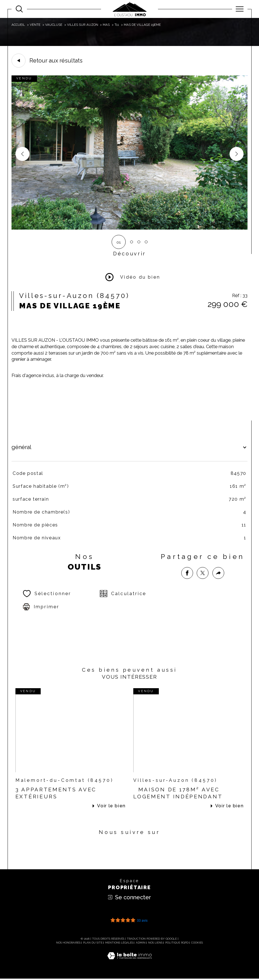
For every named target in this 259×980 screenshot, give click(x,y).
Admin (141, 944)
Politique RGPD (177, 944)
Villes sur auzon (83, 25)
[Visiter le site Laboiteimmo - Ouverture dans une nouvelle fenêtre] (129, 963)
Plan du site (93, 944)
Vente (35, 25)
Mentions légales (119, 944)
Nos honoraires (68, 944)
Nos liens (155, 944)
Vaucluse (54, 25)
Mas (106, 25)
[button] (237, 154)
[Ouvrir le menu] (240, 9)
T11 (117, 25)
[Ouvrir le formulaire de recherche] (19, 9)
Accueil (18, 25)
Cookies (197, 944)
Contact (251, 307)
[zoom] (129, 228)
